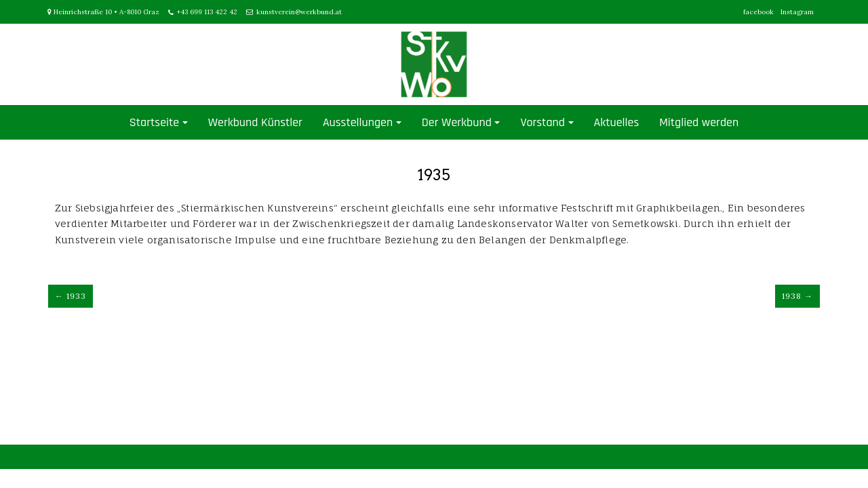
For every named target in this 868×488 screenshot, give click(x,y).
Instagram (797, 12)
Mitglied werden (699, 122)
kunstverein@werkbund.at (299, 12)
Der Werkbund (457, 122)
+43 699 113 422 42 (207, 12)
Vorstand (542, 122)
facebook (758, 12)
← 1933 (71, 296)
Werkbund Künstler (255, 122)
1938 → (797, 296)
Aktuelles (617, 122)
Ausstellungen (358, 122)
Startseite (154, 122)
